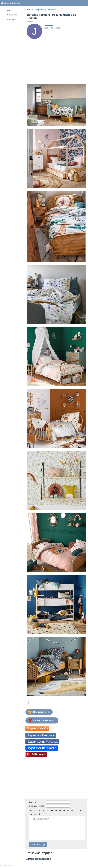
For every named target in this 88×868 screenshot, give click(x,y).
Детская (30, 21)
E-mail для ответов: (37, 806)
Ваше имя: (33, 802)
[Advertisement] (56, 57)
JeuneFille (48, 25)
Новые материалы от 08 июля (41, 9)
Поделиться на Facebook (42, 742)
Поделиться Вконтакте (41, 735)
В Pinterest (39, 754)
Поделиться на (42, 748)
